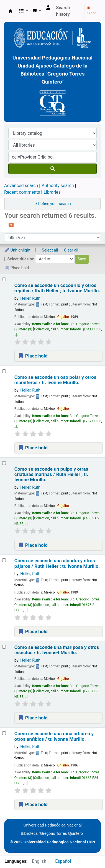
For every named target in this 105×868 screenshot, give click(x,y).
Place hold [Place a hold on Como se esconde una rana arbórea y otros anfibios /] (33, 804)
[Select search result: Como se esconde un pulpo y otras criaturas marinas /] (4, 463)
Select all (50, 250)
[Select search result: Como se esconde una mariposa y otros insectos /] (4, 647)
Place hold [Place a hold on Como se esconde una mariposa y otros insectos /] (33, 718)
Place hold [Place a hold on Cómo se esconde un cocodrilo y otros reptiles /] (33, 356)
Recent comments (22, 192)
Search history (63, 11)
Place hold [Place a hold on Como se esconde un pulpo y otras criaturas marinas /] (33, 545)
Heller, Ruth (30, 298)
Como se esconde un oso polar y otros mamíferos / (55, 380)
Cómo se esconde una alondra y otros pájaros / (57, 563)
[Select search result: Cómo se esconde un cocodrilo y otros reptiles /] (4, 279)
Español (63, 861)
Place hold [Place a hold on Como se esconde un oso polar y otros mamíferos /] (33, 448)
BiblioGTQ (10, 11)
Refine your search (55, 204)
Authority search (58, 186)
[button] (24, 11)
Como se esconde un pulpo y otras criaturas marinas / (51, 475)
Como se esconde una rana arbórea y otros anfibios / (54, 736)
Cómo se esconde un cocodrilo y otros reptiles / (57, 288)
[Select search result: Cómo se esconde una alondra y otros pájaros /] (4, 560)
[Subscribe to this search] (11, 225)
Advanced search (21, 186)
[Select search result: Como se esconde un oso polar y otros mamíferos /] (4, 371)
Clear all (71, 250)
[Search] (53, 169)
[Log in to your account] (48, 8)
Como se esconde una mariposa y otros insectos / (57, 650)
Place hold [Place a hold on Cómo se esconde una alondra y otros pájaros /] (33, 631)
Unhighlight (17, 250)
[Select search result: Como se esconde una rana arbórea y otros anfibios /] (4, 733)
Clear (91, 11)
